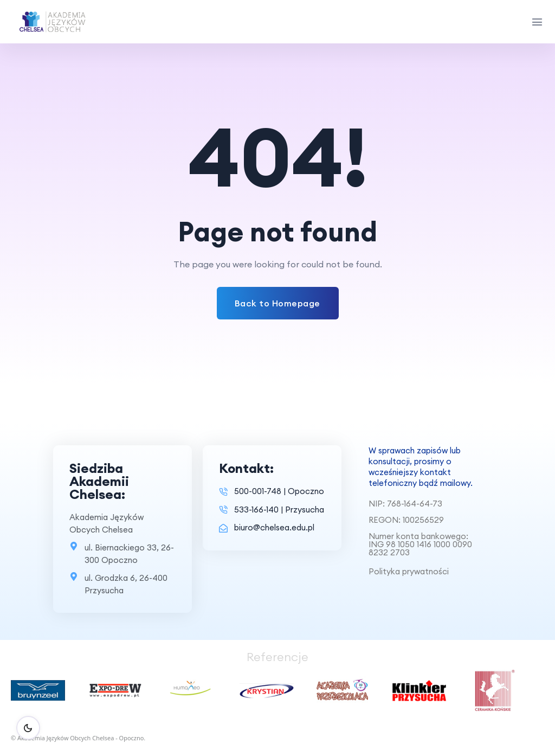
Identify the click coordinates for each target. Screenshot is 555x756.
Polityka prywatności (409, 571)
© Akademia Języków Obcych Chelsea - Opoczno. (78, 738)
